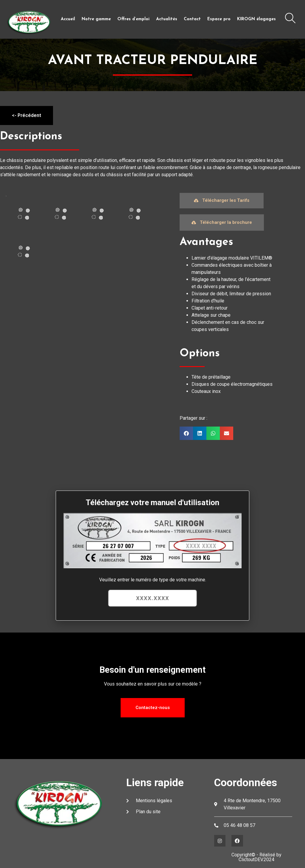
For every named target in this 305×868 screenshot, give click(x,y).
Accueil (68, 19)
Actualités (167, 19)
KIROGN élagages (256, 19)
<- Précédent (27, 115)
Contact (192, 19)
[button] (186, 433)
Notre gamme (96, 19)
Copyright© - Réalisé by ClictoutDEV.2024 (256, 857)
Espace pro (219, 19)
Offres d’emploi (133, 19)
